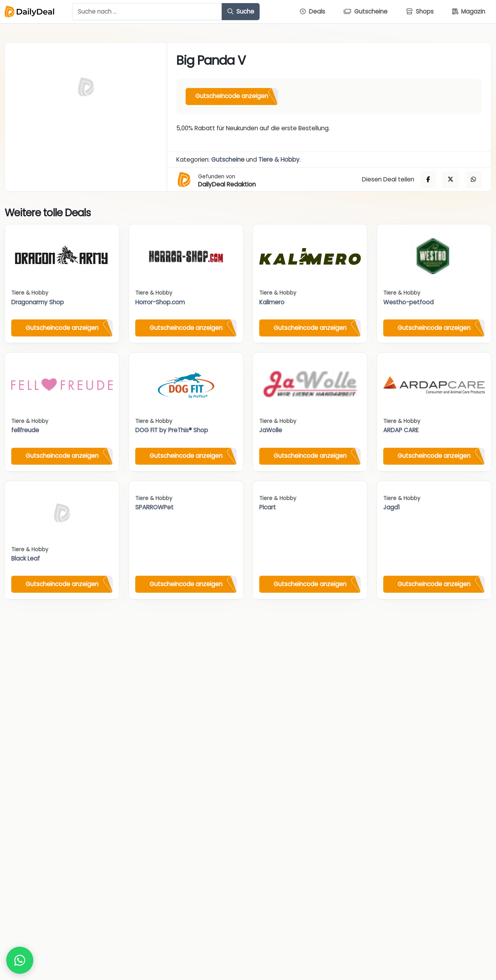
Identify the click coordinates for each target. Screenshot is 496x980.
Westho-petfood (408, 302)
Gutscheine (228, 160)
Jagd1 (392, 507)
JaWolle (271, 430)
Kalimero (272, 302)
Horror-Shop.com (160, 302)
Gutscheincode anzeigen (232, 96)
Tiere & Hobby (279, 160)
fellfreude (25, 430)
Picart (268, 507)
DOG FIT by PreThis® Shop (172, 430)
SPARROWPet (154, 507)
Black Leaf (26, 558)
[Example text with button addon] (147, 12)
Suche (241, 11)
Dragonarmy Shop (38, 302)
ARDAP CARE (401, 430)
